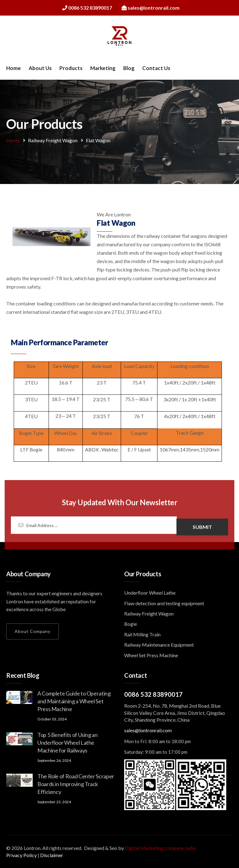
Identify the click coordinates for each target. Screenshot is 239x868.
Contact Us (156, 68)
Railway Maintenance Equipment (159, 645)
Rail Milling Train (142, 634)
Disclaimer (52, 855)
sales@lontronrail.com (148, 730)
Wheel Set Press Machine (151, 655)
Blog (129, 68)
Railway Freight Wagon (53, 140)
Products (71, 68)
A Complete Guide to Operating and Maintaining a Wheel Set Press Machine (74, 701)
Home (14, 68)
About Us (40, 68)
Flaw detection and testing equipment (164, 603)
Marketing (103, 68)
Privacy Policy (21, 855)
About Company (33, 631)
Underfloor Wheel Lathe (150, 593)
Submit (202, 529)
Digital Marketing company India (160, 848)
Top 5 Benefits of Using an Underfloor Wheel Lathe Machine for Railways (68, 743)
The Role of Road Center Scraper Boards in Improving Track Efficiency (76, 784)
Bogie (131, 624)
